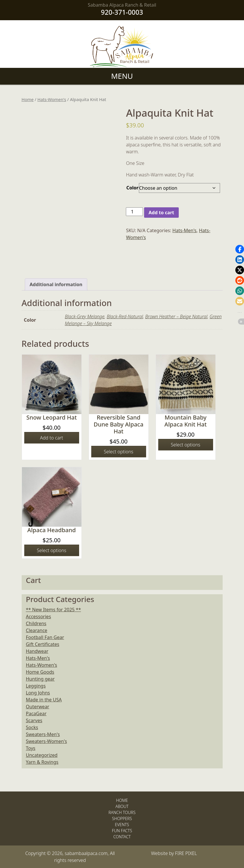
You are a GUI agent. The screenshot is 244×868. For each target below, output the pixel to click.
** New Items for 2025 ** (54, 610)
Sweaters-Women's (46, 741)
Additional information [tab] (56, 284)
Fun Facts (122, 831)
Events (122, 825)
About (122, 806)
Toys (31, 748)
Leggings (36, 686)
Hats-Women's (52, 99)
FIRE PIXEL (186, 853)
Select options (119, 452)
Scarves (34, 720)
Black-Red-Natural (125, 316)
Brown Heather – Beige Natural (176, 316)
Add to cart (162, 213)
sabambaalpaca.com (86, 853)
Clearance (37, 630)
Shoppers (122, 818)
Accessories (39, 616)
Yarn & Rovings (42, 762)
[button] (240, 249)
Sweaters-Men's (43, 734)
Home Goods (40, 672)
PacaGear (36, 714)
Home (28, 99)
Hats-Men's (184, 230)
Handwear (37, 651)
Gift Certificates (43, 644)
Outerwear (38, 707)
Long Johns (38, 693)
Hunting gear (40, 679)
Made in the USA (44, 700)
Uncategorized (42, 755)
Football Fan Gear (45, 637)
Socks (32, 727)
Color (132, 188)
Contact (122, 837)
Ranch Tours (122, 812)
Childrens (36, 623)
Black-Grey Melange (85, 316)
